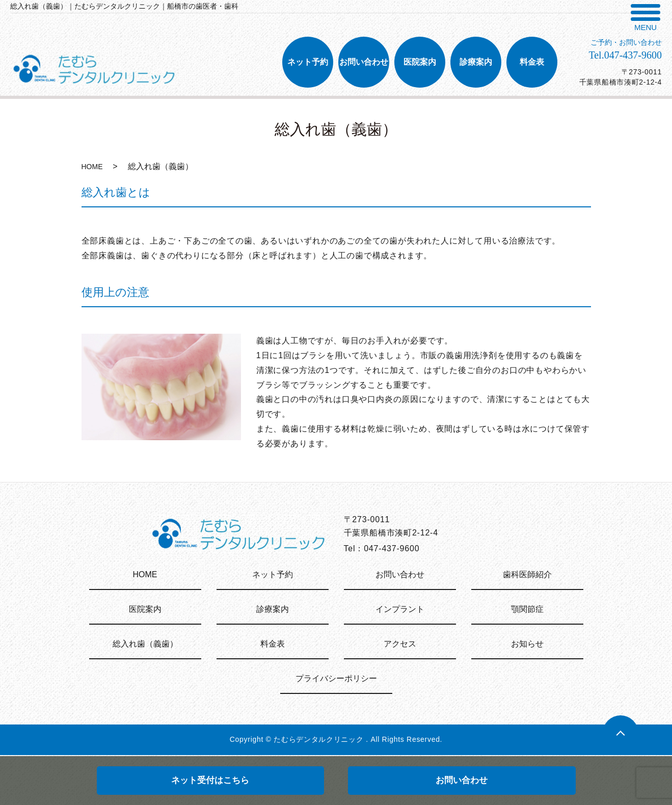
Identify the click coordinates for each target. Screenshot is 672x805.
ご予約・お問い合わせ (626, 43)
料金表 (273, 644)
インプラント (400, 609)
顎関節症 (527, 609)
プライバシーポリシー (336, 678)
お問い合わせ (462, 780)
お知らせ (527, 644)
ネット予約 (273, 574)
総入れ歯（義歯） (145, 644)
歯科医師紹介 (527, 574)
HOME (92, 167)
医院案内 (145, 609)
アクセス (400, 644)
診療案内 (273, 609)
